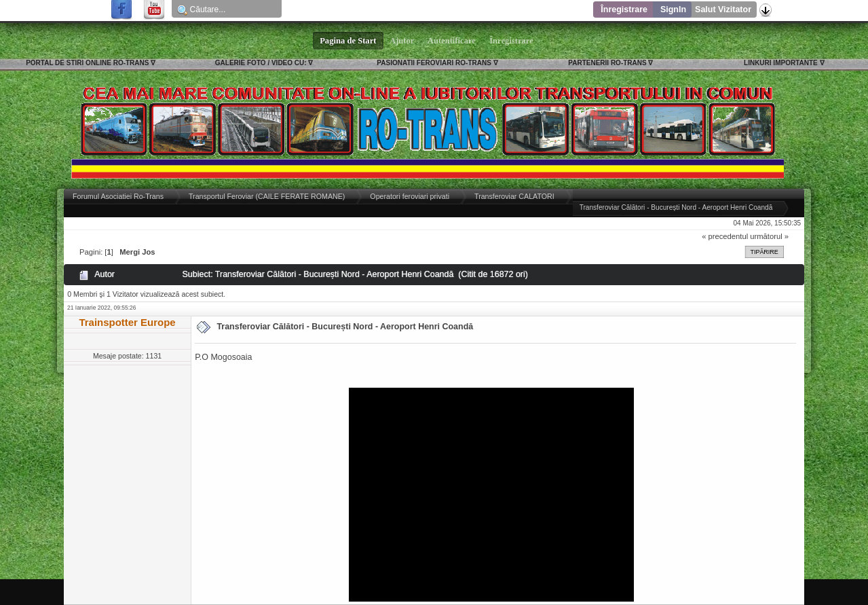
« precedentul (725, 236)
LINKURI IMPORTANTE (781, 63)
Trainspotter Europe (127, 322)
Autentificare (452, 41)
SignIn (673, 10)
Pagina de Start (348, 41)
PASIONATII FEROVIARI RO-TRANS (434, 63)
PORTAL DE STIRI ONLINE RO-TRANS (87, 63)
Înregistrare (624, 10)
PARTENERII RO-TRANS (607, 63)
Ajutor (402, 41)
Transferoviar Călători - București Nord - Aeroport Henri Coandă (345, 327)
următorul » (769, 236)
